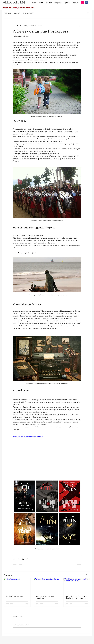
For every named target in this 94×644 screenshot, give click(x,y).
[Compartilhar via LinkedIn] (23, 559)
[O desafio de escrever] (17, 586)
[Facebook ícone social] (87, 3)
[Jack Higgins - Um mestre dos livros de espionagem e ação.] (77, 586)
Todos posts (7, 13)
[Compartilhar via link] (27, 559)
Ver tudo (88, 575)
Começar (17, 13)
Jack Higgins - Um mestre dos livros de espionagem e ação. (77, 597)
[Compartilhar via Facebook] (14, 559)
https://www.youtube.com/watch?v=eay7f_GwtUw (28, 437)
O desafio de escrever (15, 596)
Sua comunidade (28, 13)
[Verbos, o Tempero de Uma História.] (47, 586)
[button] (88, 13)
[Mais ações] (80, 26)
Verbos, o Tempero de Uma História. (45, 597)
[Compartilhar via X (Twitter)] (18, 559)
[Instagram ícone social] (83, 3)
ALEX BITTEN (14, 3)
